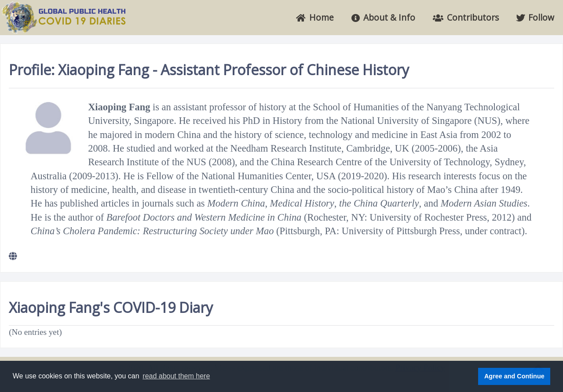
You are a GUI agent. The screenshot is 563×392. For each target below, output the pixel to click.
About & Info (383, 17)
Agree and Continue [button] (514, 376)
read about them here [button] (176, 376)
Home (315, 17)
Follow (535, 17)
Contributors (466, 17)
